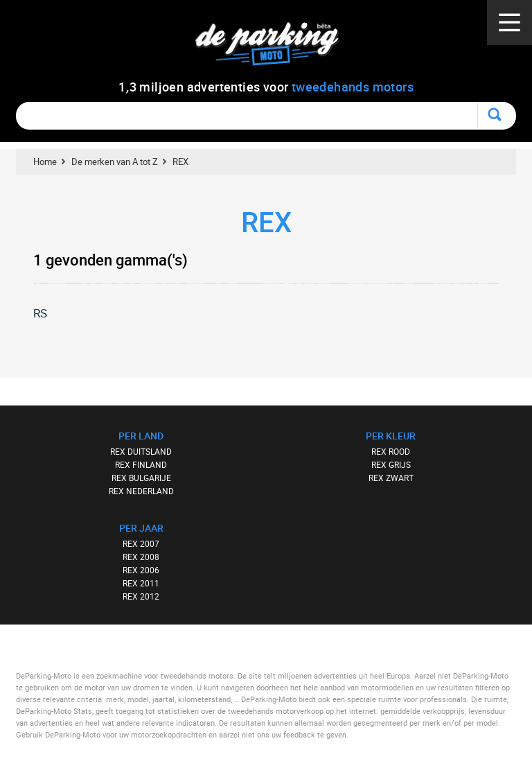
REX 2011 (141, 583)
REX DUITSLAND (141, 451)
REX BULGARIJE (141, 478)
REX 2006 (141, 570)
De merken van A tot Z (115, 162)
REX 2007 (141, 543)
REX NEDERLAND (141, 491)
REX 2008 (141, 557)
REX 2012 (141, 596)
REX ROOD (391, 451)
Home (45, 162)
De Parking (273, 48)
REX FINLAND (141, 464)
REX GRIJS (391, 464)
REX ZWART (391, 478)
